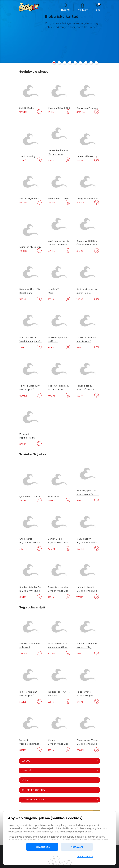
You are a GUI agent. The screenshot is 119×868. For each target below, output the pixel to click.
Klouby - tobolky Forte (32, 587)
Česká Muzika (84, 245)
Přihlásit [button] (83, 7)
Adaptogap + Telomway (89, 490)
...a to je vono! (84, 692)
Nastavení (77, 847)
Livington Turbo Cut (87, 199)
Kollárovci (53, 341)
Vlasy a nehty (84, 539)
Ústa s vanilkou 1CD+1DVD (33, 289)
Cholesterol (26, 539)
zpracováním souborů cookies (67, 837)
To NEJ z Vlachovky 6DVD (91, 337)
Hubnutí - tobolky (86, 587)
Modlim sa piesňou (58, 337)
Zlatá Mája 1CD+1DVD (88, 241)
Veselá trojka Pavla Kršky (32, 744)
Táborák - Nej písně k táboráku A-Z (67, 386)
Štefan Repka (84, 293)
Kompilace (54, 695)
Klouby (52, 740)
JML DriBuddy (27, 108)
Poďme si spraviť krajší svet (91, 289)
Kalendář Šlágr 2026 (59, 108)
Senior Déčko (55, 539)
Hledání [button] (66, 7)
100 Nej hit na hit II (29, 692)
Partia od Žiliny (84, 647)
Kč (98, 7)
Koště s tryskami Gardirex (33, 199)
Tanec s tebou (84, 386)
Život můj (24, 434)
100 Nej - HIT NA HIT (59, 692)
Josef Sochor (26, 341)
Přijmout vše (42, 847)
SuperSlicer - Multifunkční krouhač (66, 199)
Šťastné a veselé (28, 337)
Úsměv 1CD (54, 289)
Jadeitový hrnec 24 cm (89, 156)
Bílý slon (60, 780)
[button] (54, 63)
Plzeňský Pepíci (85, 695)
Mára (51, 293)
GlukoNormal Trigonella (89, 740)
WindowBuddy (27, 156)
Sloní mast (54, 496)
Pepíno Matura (27, 438)
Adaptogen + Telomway (89, 494)
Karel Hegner (26, 293)
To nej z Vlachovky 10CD (32, 386)
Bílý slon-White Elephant (32, 542)
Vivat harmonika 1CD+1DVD (62, 241)
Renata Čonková (85, 389)
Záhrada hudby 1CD (87, 644)
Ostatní (60, 770)
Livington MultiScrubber (32, 247)
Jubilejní (24, 740)
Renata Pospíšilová (58, 245)
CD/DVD (60, 761)
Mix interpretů (55, 154)
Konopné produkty (60, 790)
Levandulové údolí (60, 800)
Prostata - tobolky (58, 587)
